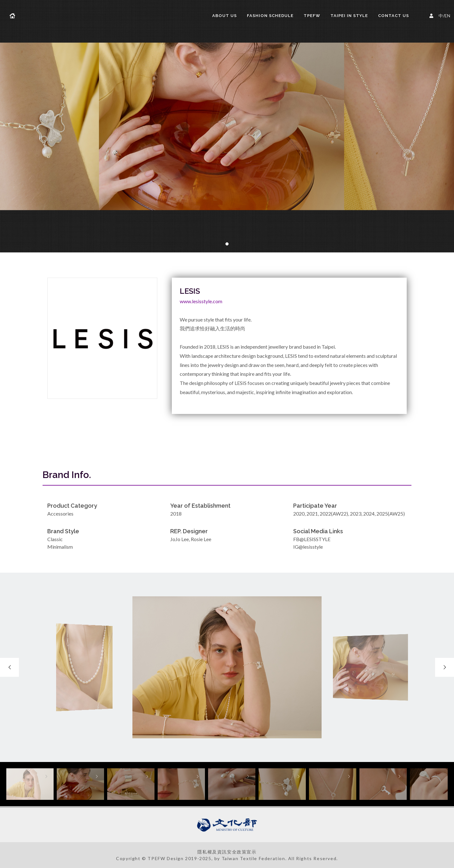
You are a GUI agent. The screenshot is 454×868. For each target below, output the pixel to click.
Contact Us (393, 16)
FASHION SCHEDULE (270, 16)
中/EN (441, 15)
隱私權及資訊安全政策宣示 (227, 852)
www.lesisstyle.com (201, 301)
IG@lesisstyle (308, 547)
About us (224, 16)
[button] (227, 244)
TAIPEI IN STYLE (349, 16)
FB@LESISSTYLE (312, 539)
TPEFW (312, 16)
